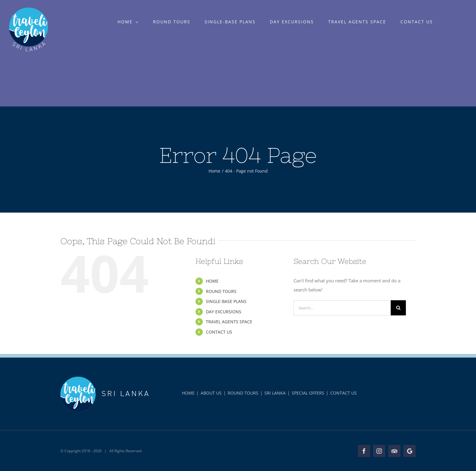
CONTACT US (219, 332)
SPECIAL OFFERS (308, 393)
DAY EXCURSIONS (224, 312)
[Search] (398, 308)
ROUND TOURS (221, 291)
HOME (212, 281)
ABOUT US (211, 393)
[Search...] (342, 308)
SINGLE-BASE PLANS (226, 301)
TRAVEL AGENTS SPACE (229, 322)
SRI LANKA (275, 393)
